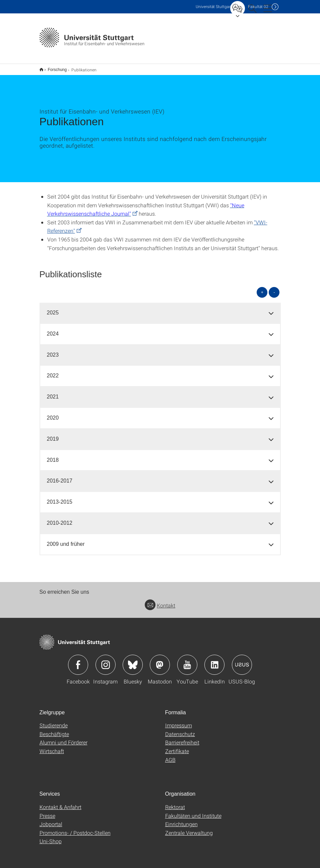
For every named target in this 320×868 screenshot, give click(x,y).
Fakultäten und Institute (193, 811)
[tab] (160, 309)
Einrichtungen (181, 820)
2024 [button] (53, 329)
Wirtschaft (52, 747)
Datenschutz (180, 730)
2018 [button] (53, 456)
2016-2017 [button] (60, 476)
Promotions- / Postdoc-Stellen (75, 828)
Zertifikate (177, 747)
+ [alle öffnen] (262, 288)
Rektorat (175, 803)
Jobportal (51, 820)
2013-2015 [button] (60, 497)
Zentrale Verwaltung (189, 828)
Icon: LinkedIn (214, 660)
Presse (47, 811)
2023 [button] (53, 350)
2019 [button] (53, 435)
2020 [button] (53, 413)
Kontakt (160, 601)
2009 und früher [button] (66, 540)
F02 (258, 7)
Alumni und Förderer (63, 738)
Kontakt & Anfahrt (60, 803)
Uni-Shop (51, 837)
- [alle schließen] (274, 288)
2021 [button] (53, 392)
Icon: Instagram (106, 660)
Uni (214, 7)
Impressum (179, 721)
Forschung (54, 67)
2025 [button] (53, 308)
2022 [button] (53, 371)
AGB (170, 755)
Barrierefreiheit (182, 738)
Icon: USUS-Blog (242, 660)
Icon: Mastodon (160, 660)
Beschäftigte (54, 730)
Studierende (54, 721)
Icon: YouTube (187, 660)
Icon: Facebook (78, 660)
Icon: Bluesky (133, 660)
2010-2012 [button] (60, 519)
